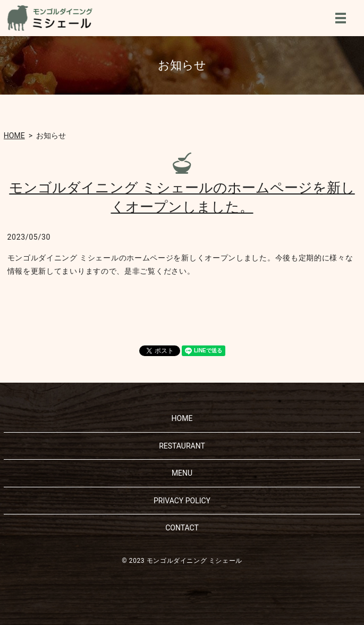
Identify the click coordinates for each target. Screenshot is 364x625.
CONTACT (182, 528)
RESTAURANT (182, 446)
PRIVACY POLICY (182, 501)
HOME (14, 136)
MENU (341, 18)
